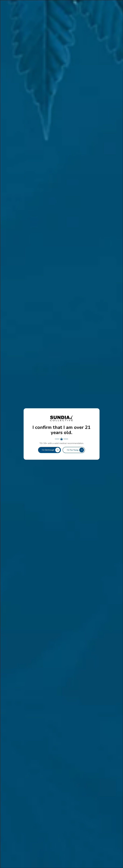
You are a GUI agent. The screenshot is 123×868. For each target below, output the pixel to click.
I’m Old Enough (48, 450)
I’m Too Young (73, 450)
